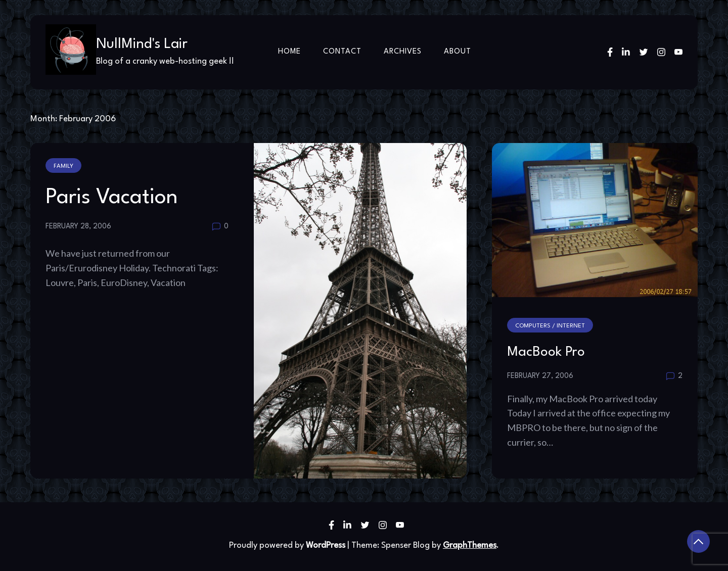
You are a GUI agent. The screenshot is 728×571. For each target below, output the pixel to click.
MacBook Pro (546, 352)
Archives (403, 52)
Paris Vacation (112, 198)
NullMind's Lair (142, 44)
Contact (342, 52)
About (458, 52)
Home (289, 52)
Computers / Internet (550, 326)
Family (63, 166)
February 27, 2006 (540, 376)
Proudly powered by (288, 545)
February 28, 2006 (78, 226)
